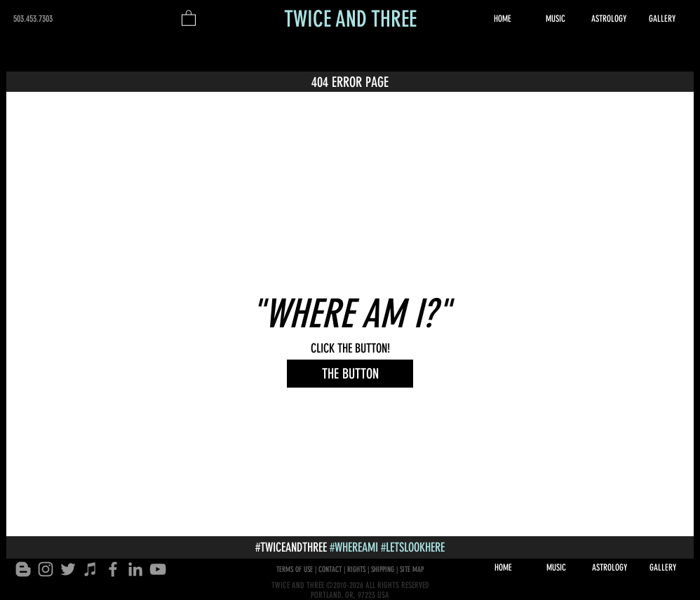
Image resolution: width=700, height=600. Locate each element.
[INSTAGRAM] (46, 569)
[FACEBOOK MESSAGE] (113, 569)
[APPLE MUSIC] (90, 569)
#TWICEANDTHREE (291, 547)
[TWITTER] (68, 569)
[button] (189, 18)
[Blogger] (23, 569)
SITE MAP (412, 570)
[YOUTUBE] (158, 569)
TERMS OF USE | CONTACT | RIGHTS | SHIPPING (335, 570)
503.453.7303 (33, 19)
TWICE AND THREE (350, 19)
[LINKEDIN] (135, 569)
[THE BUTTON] (350, 374)
